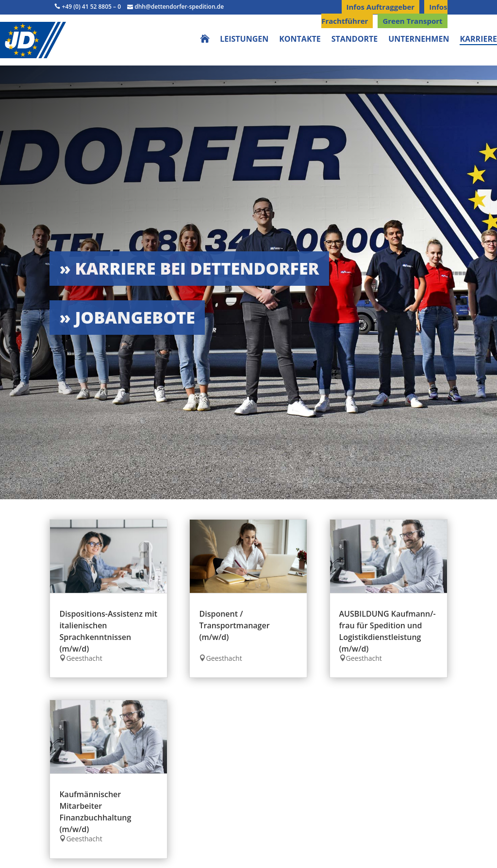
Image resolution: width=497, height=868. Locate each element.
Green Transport (412, 21)
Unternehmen (419, 40)
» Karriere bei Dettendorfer (189, 268)
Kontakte (300, 40)
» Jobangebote (127, 317)
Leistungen (244, 40)
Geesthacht (84, 658)
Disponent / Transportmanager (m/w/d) (234, 625)
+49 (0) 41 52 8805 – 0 (88, 7)
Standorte (355, 40)
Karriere (478, 40)
